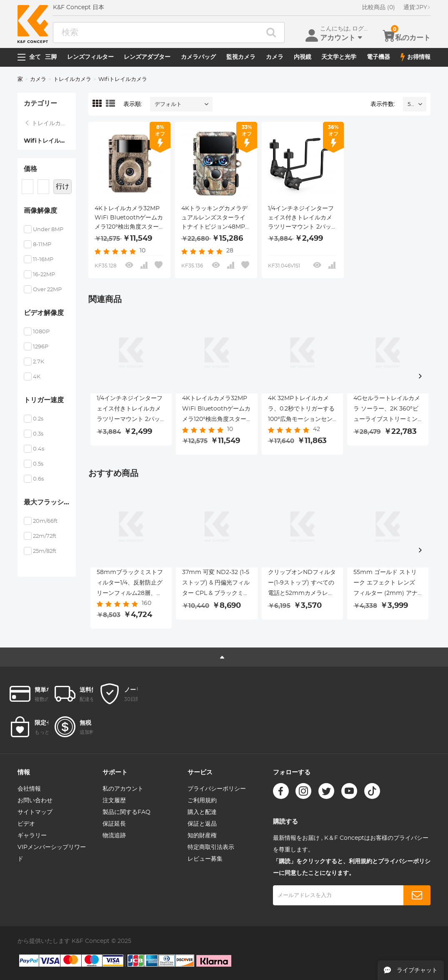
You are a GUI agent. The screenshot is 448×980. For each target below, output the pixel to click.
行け (63, 186)
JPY (417, 8)
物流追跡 (114, 836)
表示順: (133, 104)
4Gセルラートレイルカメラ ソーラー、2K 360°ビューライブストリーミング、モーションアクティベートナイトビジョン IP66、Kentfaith (387, 410)
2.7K (39, 362)
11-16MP (43, 260)
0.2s (38, 419)
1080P (41, 332)
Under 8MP (48, 230)
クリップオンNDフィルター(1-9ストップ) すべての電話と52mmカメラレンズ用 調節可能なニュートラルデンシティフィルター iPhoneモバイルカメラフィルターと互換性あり (302, 584)
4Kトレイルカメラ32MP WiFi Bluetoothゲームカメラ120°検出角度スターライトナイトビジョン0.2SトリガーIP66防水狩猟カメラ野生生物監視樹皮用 (129, 219)
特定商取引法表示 (211, 847)
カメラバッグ (198, 57)
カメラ (275, 57)
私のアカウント (123, 789)
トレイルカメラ (72, 79)
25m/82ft (45, 551)
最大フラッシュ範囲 (50, 502)
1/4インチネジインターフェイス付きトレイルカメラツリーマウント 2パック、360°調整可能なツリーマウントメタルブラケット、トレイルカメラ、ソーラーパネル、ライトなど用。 (301, 219)
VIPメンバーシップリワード (52, 853)
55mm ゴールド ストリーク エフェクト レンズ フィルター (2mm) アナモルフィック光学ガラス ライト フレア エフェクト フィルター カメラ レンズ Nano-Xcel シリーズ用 (387, 584)
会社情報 (29, 789)
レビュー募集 (205, 859)
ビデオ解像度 (44, 313)
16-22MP (44, 275)
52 (410, 105)
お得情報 (415, 57)
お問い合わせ (35, 801)
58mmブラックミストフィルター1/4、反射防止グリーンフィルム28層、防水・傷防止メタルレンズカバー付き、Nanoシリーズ (131, 584)
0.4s (39, 449)
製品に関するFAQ (126, 812)
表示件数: (383, 104)
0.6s (38, 479)
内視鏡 (303, 57)
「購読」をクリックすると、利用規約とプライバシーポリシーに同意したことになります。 (352, 867)
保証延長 (114, 824)
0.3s (38, 434)
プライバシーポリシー (217, 789)
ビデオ (26, 824)
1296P (41, 347)
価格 (30, 169)
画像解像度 (40, 211)
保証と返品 (202, 824)
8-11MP (42, 245)
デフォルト (168, 105)
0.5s (38, 464)
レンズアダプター (147, 57)
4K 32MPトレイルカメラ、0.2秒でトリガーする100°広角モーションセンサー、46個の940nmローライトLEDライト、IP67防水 (301, 410)
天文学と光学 (339, 57)
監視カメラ (241, 57)
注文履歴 (114, 801)
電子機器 (378, 57)
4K (37, 377)
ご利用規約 (202, 801)
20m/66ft (45, 521)
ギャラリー (32, 836)
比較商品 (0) (379, 8)
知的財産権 (202, 836)
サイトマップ (35, 812)
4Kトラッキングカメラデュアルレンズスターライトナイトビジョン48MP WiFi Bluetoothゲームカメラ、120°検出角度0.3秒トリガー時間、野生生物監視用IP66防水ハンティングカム (215, 219)
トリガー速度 (44, 400)
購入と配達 (202, 812)
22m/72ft (45, 536)
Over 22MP (47, 290)
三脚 (51, 57)
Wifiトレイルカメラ (50, 141)
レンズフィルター (90, 57)
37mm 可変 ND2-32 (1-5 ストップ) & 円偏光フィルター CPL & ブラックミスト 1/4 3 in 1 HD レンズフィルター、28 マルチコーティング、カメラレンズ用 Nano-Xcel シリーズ (216, 584)
